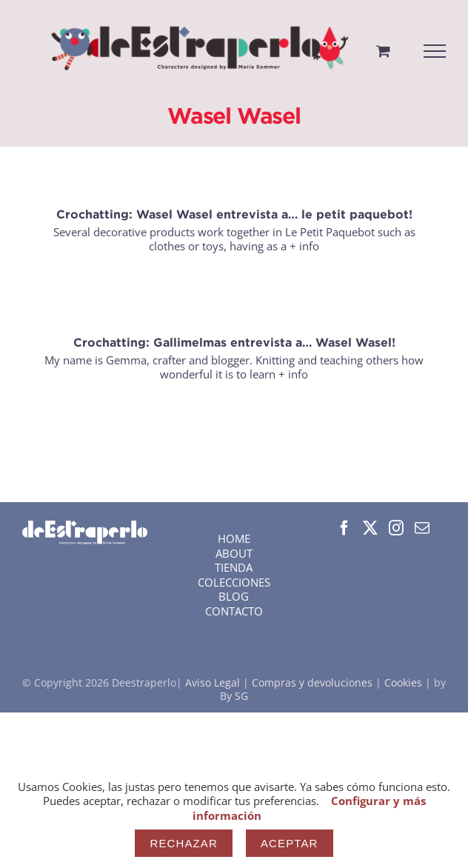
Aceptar (290, 843)
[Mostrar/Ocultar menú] (435, 51)
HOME (234, 538)
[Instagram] (396, 528)
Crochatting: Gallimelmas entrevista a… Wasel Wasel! (234, 342)
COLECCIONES (234, 582)
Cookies (403, 682)
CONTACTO (234, 611)
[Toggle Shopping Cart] (383, 51)
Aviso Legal (214, 682)
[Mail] (422, 528)
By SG (234, 696)
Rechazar (184, 843)
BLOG (234, 596)
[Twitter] (370, 528)
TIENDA (234, 567)
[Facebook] (344, 528)
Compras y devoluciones (312, 682)
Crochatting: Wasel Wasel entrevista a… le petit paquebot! (234, 214)
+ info (304, 246)
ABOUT (234, 553)
